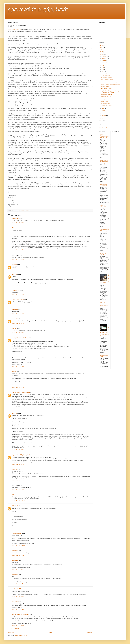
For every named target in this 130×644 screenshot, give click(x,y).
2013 (102, 47)
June (103, 70)
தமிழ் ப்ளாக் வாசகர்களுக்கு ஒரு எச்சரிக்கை (104, 304)
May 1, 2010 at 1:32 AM (18, 285)
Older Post (90, 633)
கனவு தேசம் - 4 (105, 101)
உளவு (103, 99)
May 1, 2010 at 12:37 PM (18, 546)
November (104, 58)
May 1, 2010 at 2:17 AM (18, 314)
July (103, 67)
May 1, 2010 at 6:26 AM (18, 387)
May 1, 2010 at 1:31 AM (18, 269)
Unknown (15, 265)
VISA (13, 495)
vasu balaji (15, 319)
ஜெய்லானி (15, 309)
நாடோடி (14, 328)
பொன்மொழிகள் (106, 103)
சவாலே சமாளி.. (106, 86)
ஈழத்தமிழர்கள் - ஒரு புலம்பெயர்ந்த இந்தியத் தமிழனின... (111, 92)
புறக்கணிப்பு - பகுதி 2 (104, 254)
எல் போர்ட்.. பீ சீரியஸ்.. (18, 589)
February (104, 113)
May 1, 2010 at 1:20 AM (18, 250)
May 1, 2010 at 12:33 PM (18, 528)
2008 (102, 120)
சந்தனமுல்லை (16, 290)
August (104, 65)
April (103, 108)
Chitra (14, 228)
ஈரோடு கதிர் (15, 551)
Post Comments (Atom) (21, 635)
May (103, 72)
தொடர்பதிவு (43, 44)
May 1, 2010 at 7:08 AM (18, 450)
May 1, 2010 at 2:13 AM (18, 304)
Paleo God (15, 506)
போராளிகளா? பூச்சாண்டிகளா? (104, 185)
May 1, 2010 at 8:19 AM (18, 480)
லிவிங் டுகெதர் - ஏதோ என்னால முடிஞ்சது (104, 162)
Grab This (101, 127)
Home (50, 633)
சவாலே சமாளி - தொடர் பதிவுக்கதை (111, 84)
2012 (102, 50)
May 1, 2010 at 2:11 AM (18, 295)
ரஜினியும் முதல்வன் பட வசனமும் (104, 207)
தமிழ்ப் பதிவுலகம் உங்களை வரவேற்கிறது (109, 74)
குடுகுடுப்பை (15, 218)
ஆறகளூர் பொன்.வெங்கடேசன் (20, 338)
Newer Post (11, 633)
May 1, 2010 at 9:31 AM (18, 490)
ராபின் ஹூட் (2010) (107, 89)
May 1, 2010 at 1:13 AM (18, 223)
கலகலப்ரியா (15, 602)
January (104, 115)
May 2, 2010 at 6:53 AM (18, 609)
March (103, 111)
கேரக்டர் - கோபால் (106, 97)
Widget (105, 127)
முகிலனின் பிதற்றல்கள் (38, 9)
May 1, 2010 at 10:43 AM (18, 501)
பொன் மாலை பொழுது (18, 300)
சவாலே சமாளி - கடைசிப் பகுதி (110, 82)
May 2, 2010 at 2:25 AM (18, 597)
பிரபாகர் (14, 372)
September (105, 63)
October (104, 61)
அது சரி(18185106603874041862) (21, 615)
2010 (102, 54)
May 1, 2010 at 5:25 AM (18, 366)
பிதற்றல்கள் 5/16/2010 (107, 94)
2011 (102, 52)
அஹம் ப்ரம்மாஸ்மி (106, 106)
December (104, 56)
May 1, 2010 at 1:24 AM (18, 260)
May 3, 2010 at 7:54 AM (18, 625)
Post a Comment (14, 629)
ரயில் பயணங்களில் (106, 77)
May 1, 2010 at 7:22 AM (18, 464)
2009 (102, 118)
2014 (102, 45)
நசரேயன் (14, 469)
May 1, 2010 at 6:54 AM (18, 408)
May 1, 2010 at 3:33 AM (18, 333)
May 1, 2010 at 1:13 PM (18, 555)
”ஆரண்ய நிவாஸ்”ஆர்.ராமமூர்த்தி (21, 392)
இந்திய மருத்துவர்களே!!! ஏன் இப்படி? (104, 136)
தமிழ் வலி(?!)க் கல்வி (107, 80)
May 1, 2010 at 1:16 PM (18, 570)
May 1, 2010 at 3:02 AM (18, 323)
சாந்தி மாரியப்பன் (17, 533)
